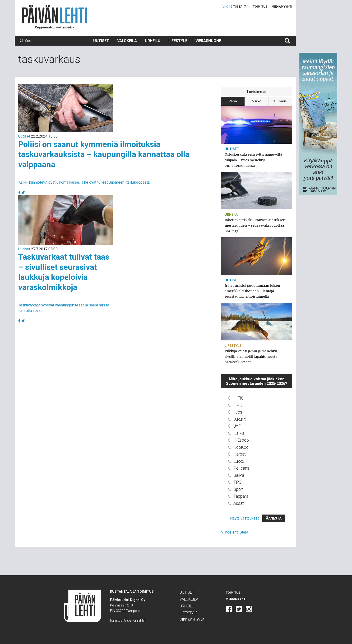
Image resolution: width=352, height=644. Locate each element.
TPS (237, 482)
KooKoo (241, 447)
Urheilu (153, 41)
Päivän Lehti (54, 17)
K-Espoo (241, 440)
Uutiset (101, 41)
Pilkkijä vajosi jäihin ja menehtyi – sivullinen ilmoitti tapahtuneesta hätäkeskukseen (252, 357)
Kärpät (240, 454)
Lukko (239, 461)
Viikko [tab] (257, 101)
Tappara (241, 496)
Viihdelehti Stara (235, 532)
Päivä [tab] (233, 101)
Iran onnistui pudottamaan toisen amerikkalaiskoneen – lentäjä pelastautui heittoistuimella (252, 291)
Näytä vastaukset (244, 518)
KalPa (239, 433)
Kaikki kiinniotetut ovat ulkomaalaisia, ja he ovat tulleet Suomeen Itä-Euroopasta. (84, 182)
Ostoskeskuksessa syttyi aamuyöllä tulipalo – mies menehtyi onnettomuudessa (253, 160)
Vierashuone (208, 41)
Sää (25, 41)
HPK (238, 405)
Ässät (239, 503)
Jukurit (240, 419)
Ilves (238, 412)
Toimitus (260, 7)
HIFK (238, 398)
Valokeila (127, 41)
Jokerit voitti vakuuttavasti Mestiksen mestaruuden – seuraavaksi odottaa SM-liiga (255, 225)
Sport (239, 489)
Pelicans (241, 468)
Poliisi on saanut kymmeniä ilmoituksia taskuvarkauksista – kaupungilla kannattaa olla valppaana (104, 154)
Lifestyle (178, 41)
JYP (237, 426)
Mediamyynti (282, 7)
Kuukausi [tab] (280, 101)
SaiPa (239, 475)
